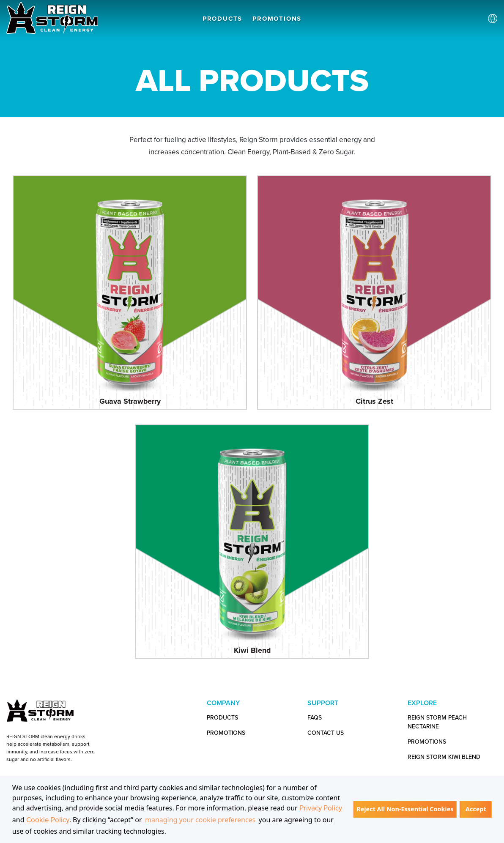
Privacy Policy (321, 808)
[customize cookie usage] (175, 834)
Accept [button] (476, 809)
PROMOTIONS (226, 733)
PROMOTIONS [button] (277, 19)
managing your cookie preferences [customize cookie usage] (200, 820)
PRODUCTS (222, 19)
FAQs (315, 718)
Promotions (427, 742)
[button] (169, 832)
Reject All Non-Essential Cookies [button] (405, 809)
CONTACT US (326, 733)
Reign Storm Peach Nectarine (437, 722)
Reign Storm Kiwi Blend (444, 757)
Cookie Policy (48, 820)
